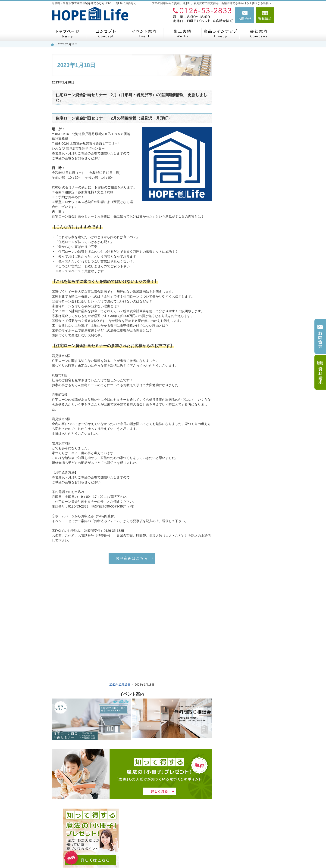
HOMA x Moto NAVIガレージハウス (248, 349)
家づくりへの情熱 (239, 481)
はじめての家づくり (241, 501)
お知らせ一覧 (236, 237)
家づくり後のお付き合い (244, 452)
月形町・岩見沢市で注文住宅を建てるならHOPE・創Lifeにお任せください (202, 857)
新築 (229, 196)
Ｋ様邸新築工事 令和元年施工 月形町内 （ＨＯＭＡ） (250, 389)
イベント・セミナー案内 (244, 226)
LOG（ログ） (236, 313)
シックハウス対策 (239, 576)
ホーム (231, 160)
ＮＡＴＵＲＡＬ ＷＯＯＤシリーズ (249, 324)
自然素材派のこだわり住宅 (245, 555)
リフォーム (234, 205)
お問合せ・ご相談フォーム (246, 822)
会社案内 (232, 463)
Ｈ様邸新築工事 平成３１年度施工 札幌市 (249, 376)
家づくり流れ (236, 171)
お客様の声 (234, 215)
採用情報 (232, 491)
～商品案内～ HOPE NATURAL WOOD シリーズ (249, 282)
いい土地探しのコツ (241, 512)
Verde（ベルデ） (238, 294)
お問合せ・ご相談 (239, 247)
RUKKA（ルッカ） (240, 303)
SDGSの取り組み (239, 442)
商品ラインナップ (239, 258)
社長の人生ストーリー (242, 472)
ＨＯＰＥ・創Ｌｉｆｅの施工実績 (249, 184)
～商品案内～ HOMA (241, 336)
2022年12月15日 (120, 685)
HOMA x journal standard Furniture (244, 362)
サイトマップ (236, 619)
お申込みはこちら (132, 558)
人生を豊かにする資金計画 (245, 523)
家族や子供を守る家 (241, 566)
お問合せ (244, 15)
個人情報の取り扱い (241, 609)
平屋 (229, 269)
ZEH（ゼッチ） (237, 431)
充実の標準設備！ (239, 544)
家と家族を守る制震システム (247, 587)
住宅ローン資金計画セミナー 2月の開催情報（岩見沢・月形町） (114, 118)
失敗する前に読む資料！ (244, 598)
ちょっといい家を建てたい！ (247, 533)
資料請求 (265, 15)
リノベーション (237, 421)
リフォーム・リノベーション (247, 401)
